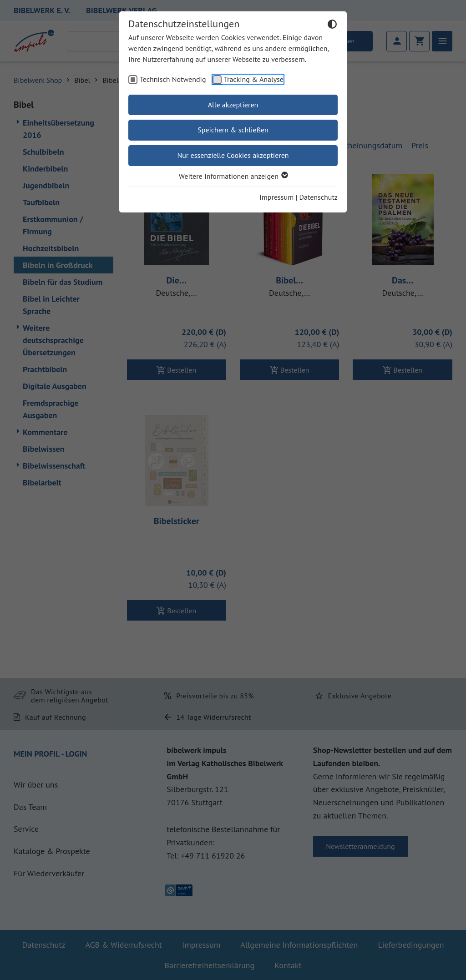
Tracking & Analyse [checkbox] (254, 79)
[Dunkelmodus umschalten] (332, 25)
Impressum (276, 197)
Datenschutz (319, 197)
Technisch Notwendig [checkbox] (173, 79)
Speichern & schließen (233, 130)
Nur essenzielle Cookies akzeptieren (233, 155)
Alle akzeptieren (233, 105)
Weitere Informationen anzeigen (233, 176)
